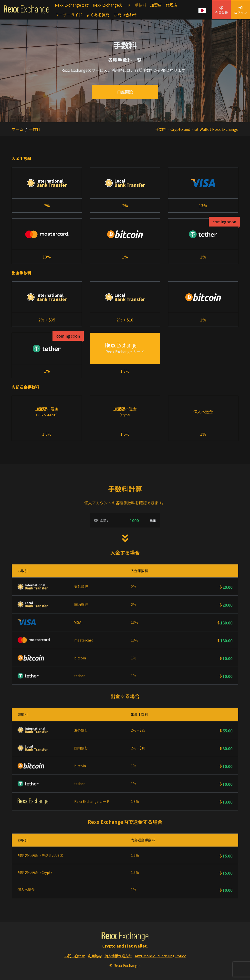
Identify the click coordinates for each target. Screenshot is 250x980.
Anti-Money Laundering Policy (160, 956)
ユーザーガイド (69, 15)
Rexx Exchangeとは (72, 5)
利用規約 (95, 956)
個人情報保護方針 (118, 956)
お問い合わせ (125, 15)
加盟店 (156, 5)
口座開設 (125, 92)
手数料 (140, 5)
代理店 (172, 5)
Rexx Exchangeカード (112, 5)
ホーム (18, 129)
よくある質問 (98, 15)
